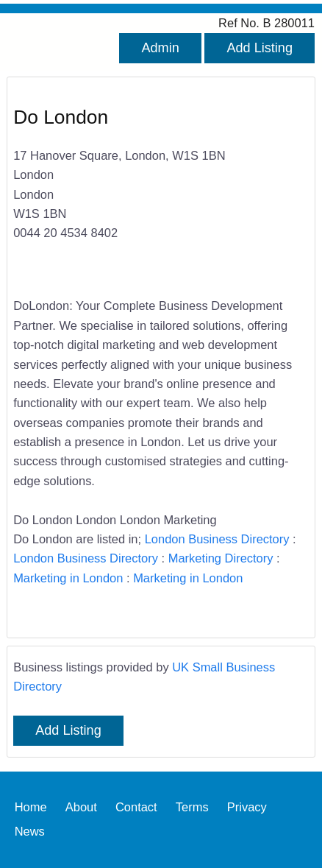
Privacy (247, 808)
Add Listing (260, 48)
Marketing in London (68, 578)
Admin (160, 48)
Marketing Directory (221, 558)
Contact (136, 808)
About (81, 808)
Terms (192, 808)
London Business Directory (217, 539)
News (30, 832)
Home (31, 808)
